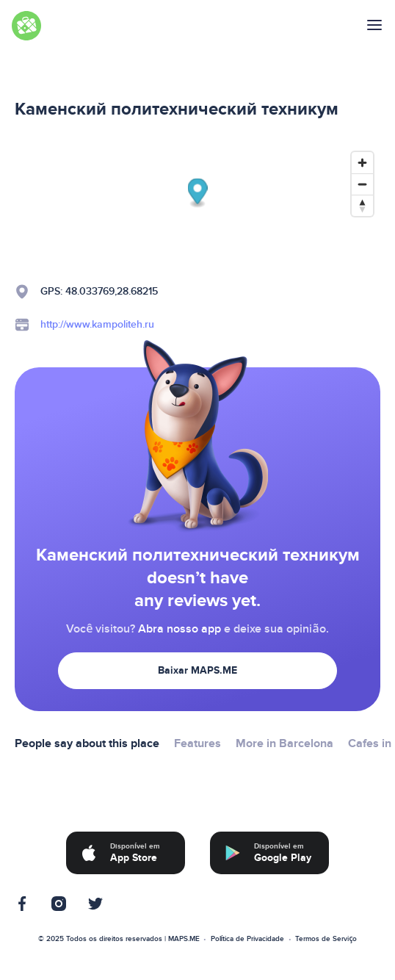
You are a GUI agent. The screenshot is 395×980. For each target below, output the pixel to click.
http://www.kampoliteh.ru (97, 324)
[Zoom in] (362, 163)
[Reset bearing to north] (362, 205)
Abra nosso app (180, 629)
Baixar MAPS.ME (197, 670)
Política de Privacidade (248, 939)
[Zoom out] (362, 184)
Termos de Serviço (326, 939)
